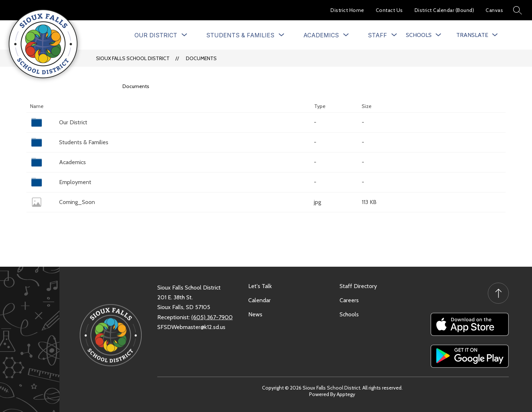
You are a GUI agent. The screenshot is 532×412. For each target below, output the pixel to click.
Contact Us (389, 10)
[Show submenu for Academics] (321, 35)
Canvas (494, 10)
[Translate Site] (477, 35)
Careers (349, 300)
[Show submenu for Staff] (377, 35)
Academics (72, 162)
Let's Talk (260, 286)
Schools (349, 314)
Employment (75, 182)
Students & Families (84, 142)
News (255, 314)
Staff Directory (358, 286)
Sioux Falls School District (133, 58)
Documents (201, 58)
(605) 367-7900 (212, 317)
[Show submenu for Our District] (156, 35)
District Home (347, 10)
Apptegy (346, 394)
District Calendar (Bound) (444, 10)
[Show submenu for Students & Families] (240, 35)
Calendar (259, 300)
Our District (73, 122)
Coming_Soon (77, 202)
